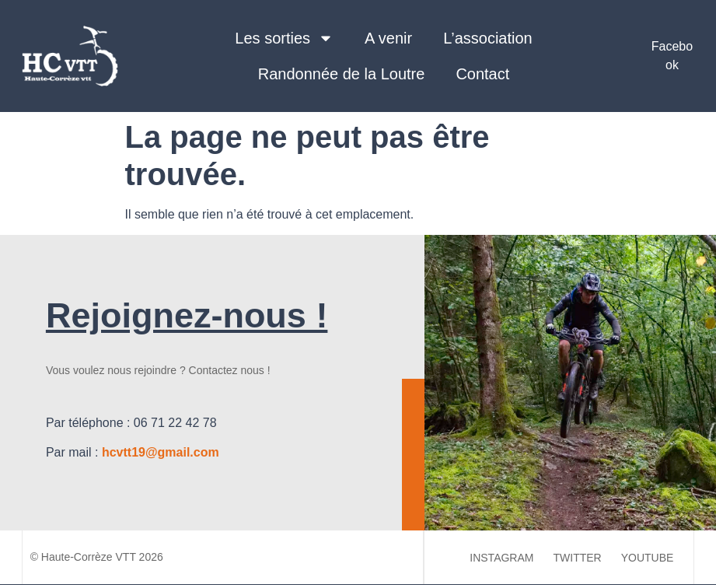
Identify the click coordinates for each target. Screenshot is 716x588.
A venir (388, 38)
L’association (488, 38)
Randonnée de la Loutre (342, 74)
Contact (482, 74)
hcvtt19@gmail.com (161, 452)
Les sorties (284, 38)
